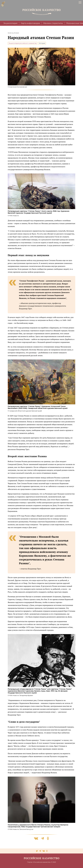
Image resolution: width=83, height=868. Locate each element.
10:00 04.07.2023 (13, 33)
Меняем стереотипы (53, 23)
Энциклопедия (10, 23)
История (42, 43)
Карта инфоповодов (30, 23)
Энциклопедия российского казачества (23, 43)
